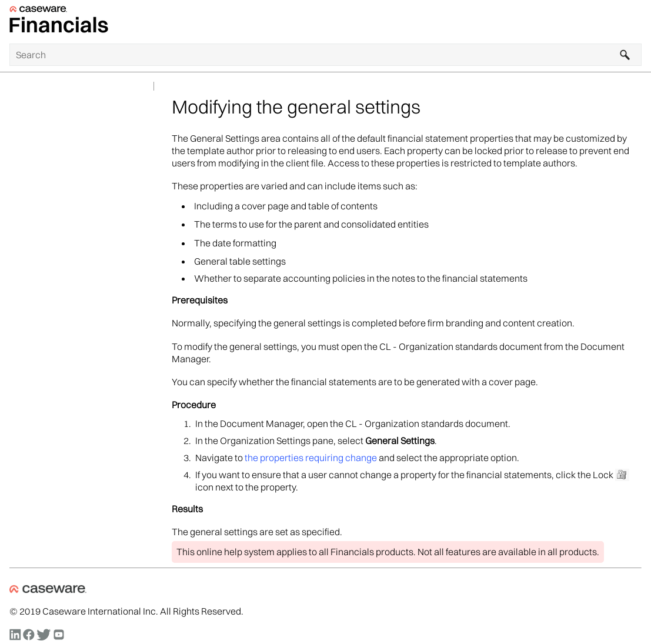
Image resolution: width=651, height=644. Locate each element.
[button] (625, 55)
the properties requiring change (311, 458)
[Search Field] (325, 55)
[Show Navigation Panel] (635, 22)
